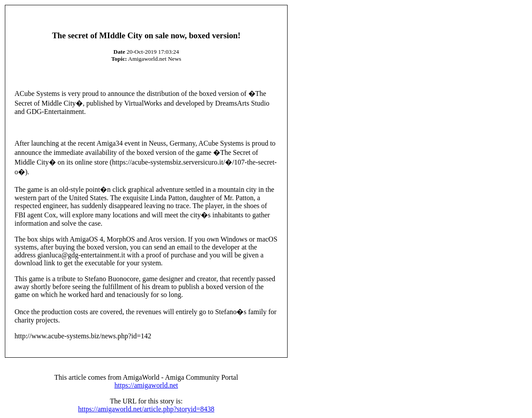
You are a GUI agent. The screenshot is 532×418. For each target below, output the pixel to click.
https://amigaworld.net (146, 385)
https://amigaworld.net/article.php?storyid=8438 (146, 409)
